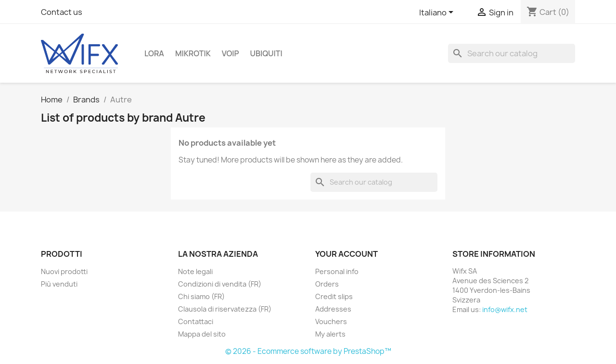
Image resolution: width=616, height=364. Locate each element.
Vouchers (331, 321)
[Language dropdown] (438, 13)
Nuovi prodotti (64, 271)
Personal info (337, 271)
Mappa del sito (202, 334)
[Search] (512, 53)
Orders (327, 284)
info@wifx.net (505, 309)
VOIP (231, 53)
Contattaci (196, 321)
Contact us (62, 12)
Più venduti (59, 284)
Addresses (333, 309)
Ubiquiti (266, 53)
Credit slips (334, 296)
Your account (346, 254)
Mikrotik (193, 53)
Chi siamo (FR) (201, 296)
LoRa (154, 53)
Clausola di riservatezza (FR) (225, 309)
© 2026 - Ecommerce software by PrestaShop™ (308, 351)
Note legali (195, 271)
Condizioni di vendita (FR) (220, 284)
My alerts (330, 334)
